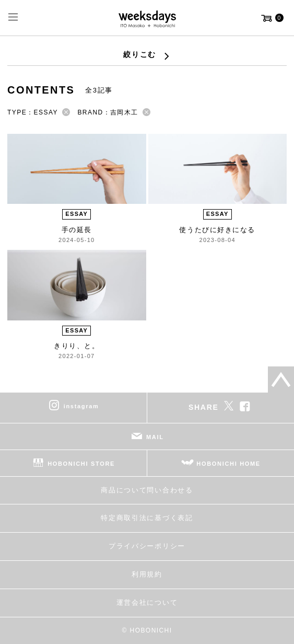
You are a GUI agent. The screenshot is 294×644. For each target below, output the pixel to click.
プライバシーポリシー (147, 546)
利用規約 (147, 574)
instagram (81, 406)
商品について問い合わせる (147, 490)
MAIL (155, 437)
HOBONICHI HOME (228, 464)
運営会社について (147, 602)
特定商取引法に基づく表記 (147, 518)
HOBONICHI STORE (81, 464)
